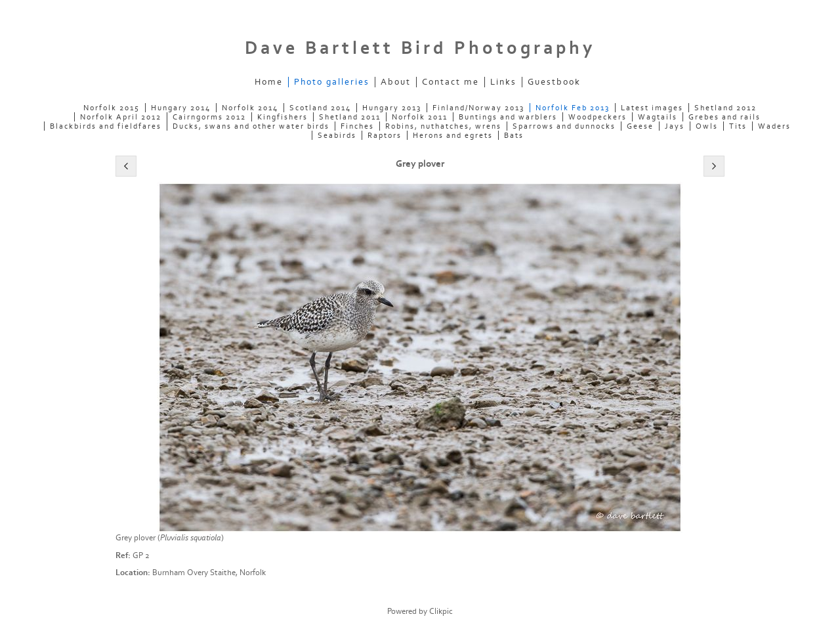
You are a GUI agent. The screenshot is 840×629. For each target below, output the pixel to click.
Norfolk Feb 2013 (573, 108)
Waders (774, 126)
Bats (514, 135)
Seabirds (337, 135)
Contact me (451, 82)
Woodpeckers (598, 117)
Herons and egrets (453, 135)
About (396, 82)
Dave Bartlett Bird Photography (420, 48)
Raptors (385, 135)
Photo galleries (332, 82)
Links (503, 82)
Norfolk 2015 (112, 108)
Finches (357, 126)
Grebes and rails (724, 117)
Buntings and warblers (508, 117)
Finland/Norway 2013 (478, 108)
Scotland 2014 (320, 108)
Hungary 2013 (392, 108)
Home (269, 82)
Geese (640, 126)
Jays (675, 126)
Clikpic (441, 611)
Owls (707, 126)
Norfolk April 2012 (121, 117)
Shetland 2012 (725, 108)
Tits (738, 126)
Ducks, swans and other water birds (251, 126)
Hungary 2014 (181, 108)
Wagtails (658, 117)
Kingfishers (283, 117)
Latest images (652, 108)
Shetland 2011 (350, 117)
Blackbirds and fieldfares (106, 126)
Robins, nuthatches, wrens (443, 126)
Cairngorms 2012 (209, 117)
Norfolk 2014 (250, 108)
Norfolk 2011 (420, 117)
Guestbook (554, 82)
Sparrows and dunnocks (564, 126)
